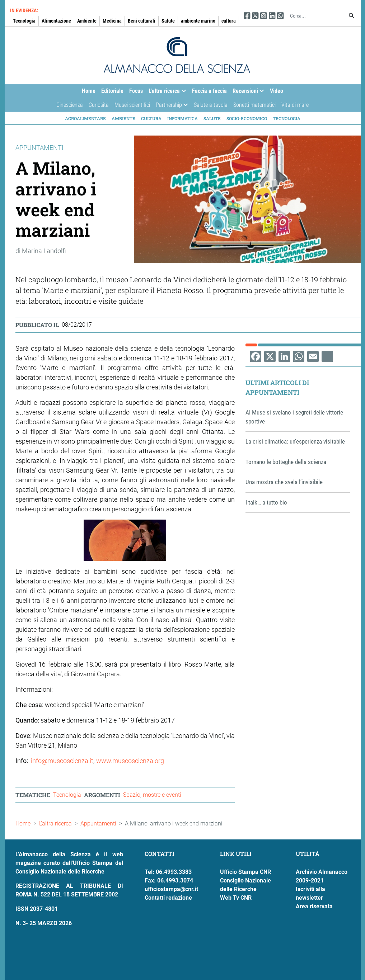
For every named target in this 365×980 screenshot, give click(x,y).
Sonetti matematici (254, 105)
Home (89, 91)
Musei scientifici (132, 105)
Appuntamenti (98, 823)
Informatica (182, 118)
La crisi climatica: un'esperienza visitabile (295, 441)
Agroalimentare (85, 118)
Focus (136, 91)
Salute (168, 21)
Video (277, 91)
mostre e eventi (162, 795)
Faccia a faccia (209, 91)
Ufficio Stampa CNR (245, 872)
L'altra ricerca (166, 93)
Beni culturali (142, 21)
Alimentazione (56, 21)
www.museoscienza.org (130, 761)
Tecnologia (24, 21)
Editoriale (112, 91)
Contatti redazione (168, 898)
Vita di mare (295, 105)
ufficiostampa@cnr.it (171, 889)
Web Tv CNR (236, 898)
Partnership (170, 107)
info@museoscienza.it (62, 761)
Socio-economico (247, 118)
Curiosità (99, 105)
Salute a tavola (211, 105)
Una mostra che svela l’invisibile (284, 482)
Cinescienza (70, 105)
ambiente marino (198, 21)
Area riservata (314, 906)
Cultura (151, 118)
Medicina (112, 21)
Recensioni (247, 93)
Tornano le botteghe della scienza (286, 462)
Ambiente (87, 21)
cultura (229, 21)
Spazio (132, 795)
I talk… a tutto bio (266, 502)
